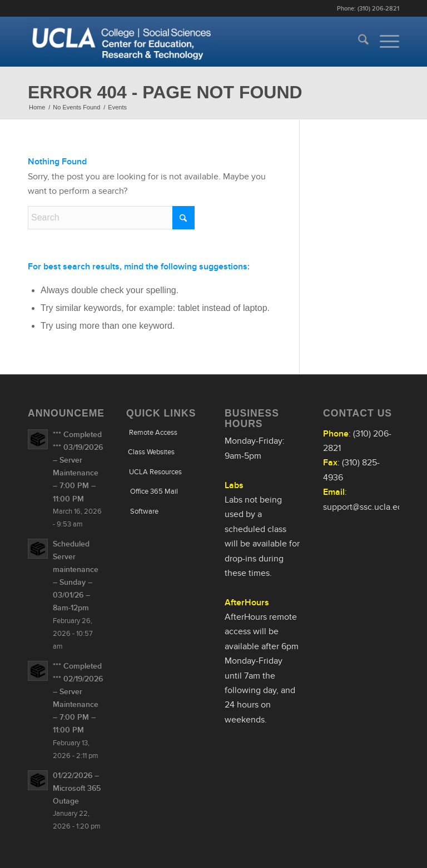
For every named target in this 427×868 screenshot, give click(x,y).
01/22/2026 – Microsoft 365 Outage (77, 788)
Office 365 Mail (154, 491)
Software (144, 511)
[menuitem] (358, 42)
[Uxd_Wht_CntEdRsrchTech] (122, 42)
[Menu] (384, 42)
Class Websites (151, 452)
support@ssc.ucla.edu (365, 507)
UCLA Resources (155, 472)
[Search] (358, 42)
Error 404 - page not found (165, 92)
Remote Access (153, 432)
